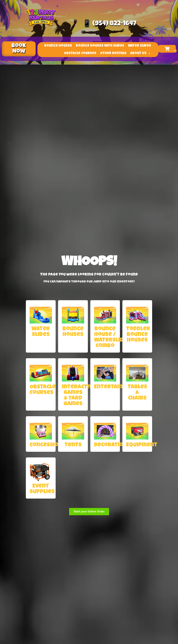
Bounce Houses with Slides (100, 44)
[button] (19, 49)
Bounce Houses (58, 44)
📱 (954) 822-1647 (109, 24)
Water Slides (139, 44)
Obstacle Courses (80, 52)
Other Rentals (113, 52)
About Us (141, 52)
